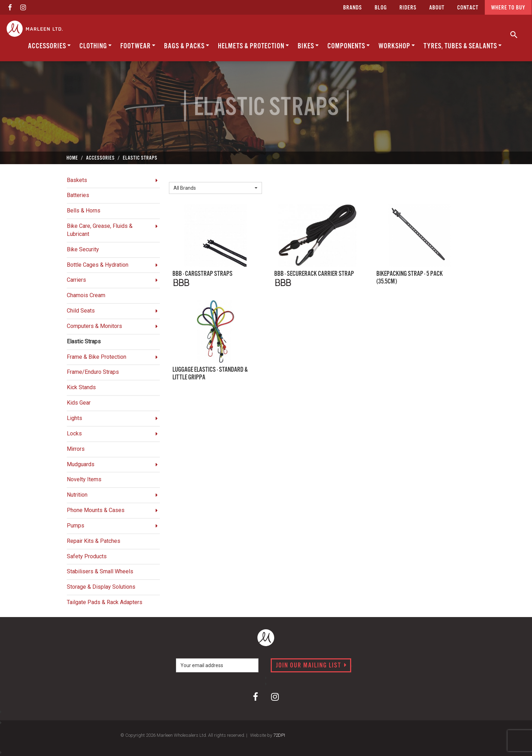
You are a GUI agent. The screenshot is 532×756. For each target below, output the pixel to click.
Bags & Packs (187, 46)
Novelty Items (84, 479)
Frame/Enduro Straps (93, 372)
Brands (353, 8)
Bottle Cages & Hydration (98, 265)
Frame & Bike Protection (97, 357)
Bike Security (83, 249)
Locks (74, 433)
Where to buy (508, 8)
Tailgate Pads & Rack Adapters (105, 602)
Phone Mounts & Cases (96, 510)
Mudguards (81, 464)
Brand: (178, 177)
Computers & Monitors (94, 326)
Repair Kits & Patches (94, 541)
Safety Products (87, 556)
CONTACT (468, 8)
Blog (381, 8)
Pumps (76, 526)
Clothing (96, 46)
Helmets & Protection (254, 46)
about (437, 8)
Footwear (138, 46)
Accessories (49, 46)
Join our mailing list (311, 666)
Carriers (76, 280)
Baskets (77, 180)
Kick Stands (81, 387)
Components (349, 46)
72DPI (279, 735)
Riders (408, 8)
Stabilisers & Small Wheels (100, 571)
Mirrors (76, 449)
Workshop (397, 46)
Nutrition (77, 495)
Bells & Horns (84, 211)
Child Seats (81, 311)
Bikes (308, 46)
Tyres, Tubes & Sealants (463, 46)
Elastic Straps (84, 341)
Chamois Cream (86, 295)
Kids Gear (79, 403)
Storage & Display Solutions (101, 587)
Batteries (78, 195)
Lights (75, 418)
